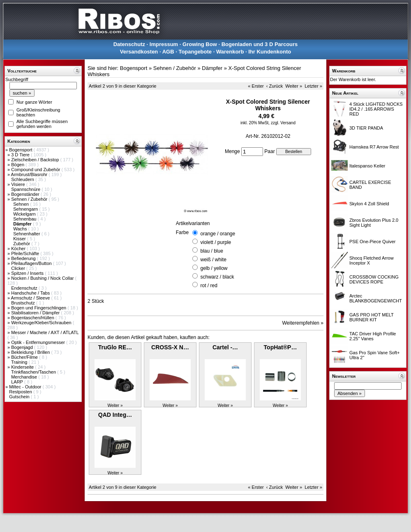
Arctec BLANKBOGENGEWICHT (376, 298)
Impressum (164, 44)
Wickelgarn (25, 214)
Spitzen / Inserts (28, 273)
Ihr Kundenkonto (270, 52)
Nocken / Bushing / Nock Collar (43, 278)
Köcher (19, 249)
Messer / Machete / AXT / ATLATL (45, 332)
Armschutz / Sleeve (31, 298)
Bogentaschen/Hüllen (33, 318)
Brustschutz (24, 303)
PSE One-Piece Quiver (373, 242)
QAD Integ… (115, 415)
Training (20, 362)
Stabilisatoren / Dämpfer (36, 313)
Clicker (19, 268)
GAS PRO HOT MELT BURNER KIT (372, 317)
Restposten (21, 392)
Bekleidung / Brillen (31, 352)
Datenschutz (129, 44)
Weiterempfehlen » (303, 323)
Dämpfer (212, 68)
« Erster (256, 86)
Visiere (18, 184)
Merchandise (25, 377)
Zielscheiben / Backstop (36, 160)
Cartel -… (225, 347)
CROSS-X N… (170, 347)
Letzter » (313, 86)
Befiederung (24, 258)
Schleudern (23, 179)
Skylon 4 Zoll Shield (369, 204)
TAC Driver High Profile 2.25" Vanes (373, 336)
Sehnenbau (25, 219)
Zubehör (22, 244)
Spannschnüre (26, 189)
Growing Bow (200, 44)
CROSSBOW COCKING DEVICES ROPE (374, 279)
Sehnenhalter (27, 234)
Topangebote (195, 52)
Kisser (20, 239)
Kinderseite (23, 367)
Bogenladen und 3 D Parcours (260, 44)
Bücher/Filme (25, 357)
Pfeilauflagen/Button (32, 263)
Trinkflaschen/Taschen (34, 372)
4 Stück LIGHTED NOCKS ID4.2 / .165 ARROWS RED (376, 109)
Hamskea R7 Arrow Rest (374, 147)
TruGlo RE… (115, 347)
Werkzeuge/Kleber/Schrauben (42, 323)
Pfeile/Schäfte (26, 253)
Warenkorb (230, 52)
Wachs (21, 229)
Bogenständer (26, 194)
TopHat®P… (281, 347)
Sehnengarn (26, 209)
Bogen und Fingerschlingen (39, 308)
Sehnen (22, 204)
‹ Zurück (275, 86)
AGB (168, 52)
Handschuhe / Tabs (31, 293)
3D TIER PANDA (366, 128)
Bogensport (21, 150)
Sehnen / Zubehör (30, 199)
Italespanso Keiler (367, 166)
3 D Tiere (21, 155)
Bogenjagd (23, 347)
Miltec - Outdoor (26, 387)
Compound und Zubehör (36, 170)
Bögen (18, 165)
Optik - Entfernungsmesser (39, 342)
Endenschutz (25, 288)
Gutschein (20, 397)
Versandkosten (139, 52)
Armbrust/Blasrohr (30, 174)
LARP (18, 382)
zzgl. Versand (283, 123)
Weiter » (294, 86)
